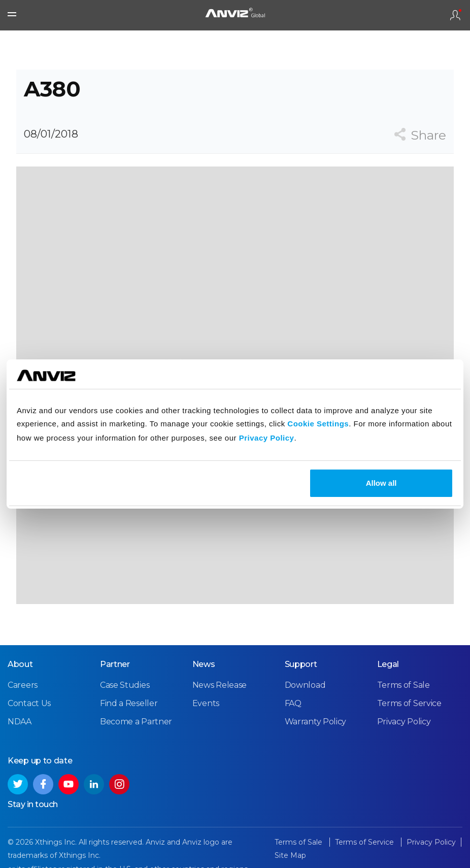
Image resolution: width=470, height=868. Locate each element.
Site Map (290, 855)
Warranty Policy (316, 722)
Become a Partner (136, 722)
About (20, 664)
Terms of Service (409, 703)
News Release (220, 685)
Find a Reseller (129, 703)
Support (301, 664)
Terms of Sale (404, 685)
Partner (115, 664)
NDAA (20, 722)
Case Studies (125, 685)
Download (305, 685)
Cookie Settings (318, 424)
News (204, 664)
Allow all (381, 483)
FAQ (293, 703)
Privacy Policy (267, 438)
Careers (23, 685)
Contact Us (29, 703)
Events (206, 703)
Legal (388, 664)
